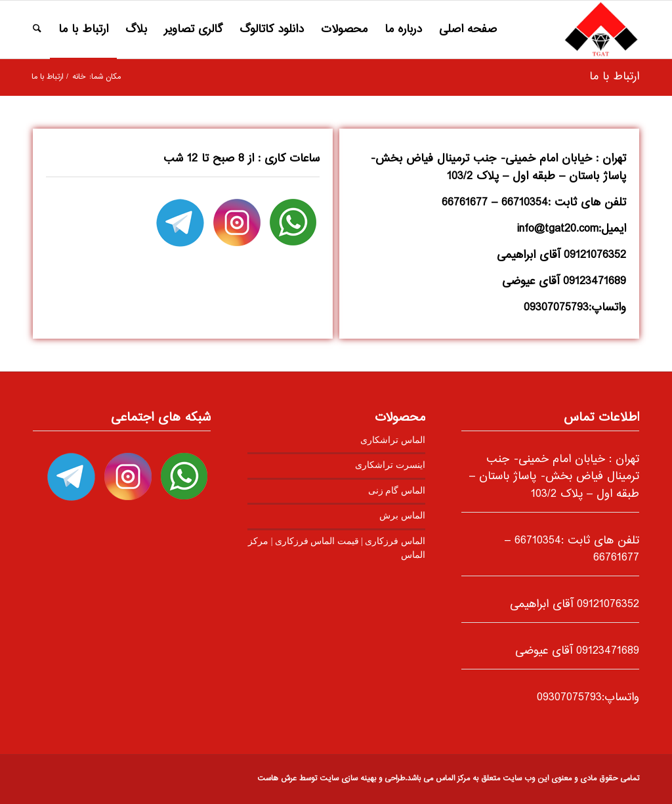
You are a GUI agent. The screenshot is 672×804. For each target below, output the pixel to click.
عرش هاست (277, 779)
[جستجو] (37, 30)
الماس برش (402, 516)
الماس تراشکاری (392, 440)
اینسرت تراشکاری (390, 465)
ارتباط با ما (614, 77)
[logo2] (601, 30)
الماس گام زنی (397, 491)
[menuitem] (468, 30)
